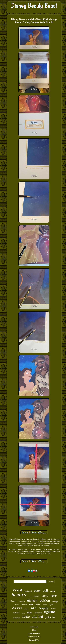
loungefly (44, 608)
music (45, 605)
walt (34, 608)
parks (37, 596)
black (37, 591)
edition (45, 600)
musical (16, 613)
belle (26, 617)
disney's (24, 605)
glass (30, 612)
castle (23, 613)
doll (45, 590)
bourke (17, 605)
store (45, 596)
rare (54, 595)
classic (13, 601)
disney (32, 600)
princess (50, 617)
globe (38, 604)
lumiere (53, 609)
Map (34, 630)
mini (30, 597)
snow (53, 591)
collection (38, 613)
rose (31, 604)
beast (18, 590)
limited (38, 617)
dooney (26, 609)
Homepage (34, 627)
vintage (55, 601)
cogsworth (22, 602)
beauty (19, 595)
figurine (50, 612)
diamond (17, 608)
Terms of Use (34, 640)
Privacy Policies (34, 637)
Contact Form (34, 633)
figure (51, 605)
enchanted (16, 618)
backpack (28, 591)
